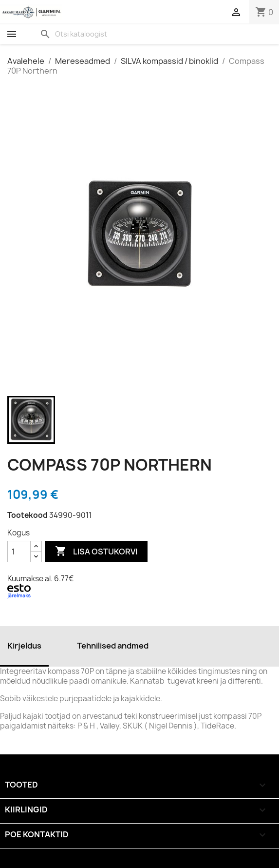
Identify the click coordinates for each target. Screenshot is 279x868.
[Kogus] (19, 552)
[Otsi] (95, 34)
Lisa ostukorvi (96, 552)
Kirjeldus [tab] (24, 646)
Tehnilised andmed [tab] (113, 646)
